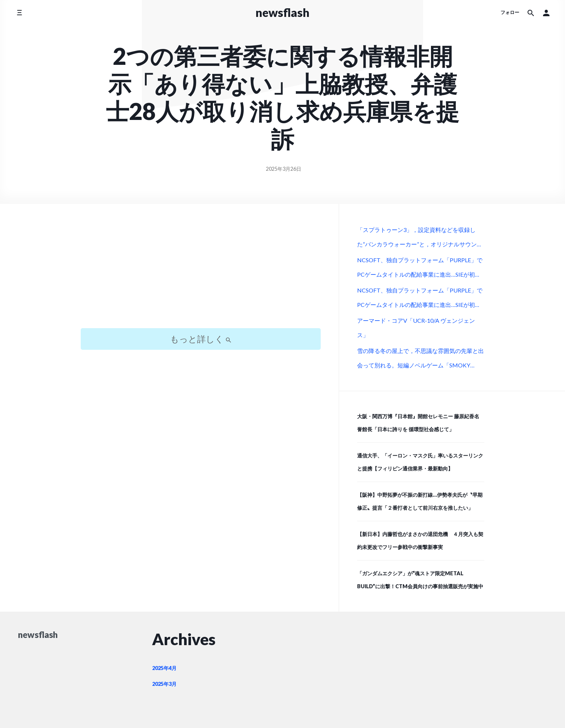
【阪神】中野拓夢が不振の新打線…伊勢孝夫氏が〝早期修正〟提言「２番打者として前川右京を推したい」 (420, 501)
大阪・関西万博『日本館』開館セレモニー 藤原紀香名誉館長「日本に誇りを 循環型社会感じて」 (418, 423)
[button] (546, 13)
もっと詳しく (201, 339)
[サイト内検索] (531, 13)
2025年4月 (164, 668)
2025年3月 (164, 684)
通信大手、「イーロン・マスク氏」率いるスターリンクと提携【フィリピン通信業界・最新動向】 (420, 462)
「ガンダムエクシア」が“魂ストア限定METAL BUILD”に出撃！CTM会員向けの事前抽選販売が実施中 (420, 580)
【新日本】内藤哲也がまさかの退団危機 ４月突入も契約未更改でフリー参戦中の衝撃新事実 (420, 541)
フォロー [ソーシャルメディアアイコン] (510, 12)
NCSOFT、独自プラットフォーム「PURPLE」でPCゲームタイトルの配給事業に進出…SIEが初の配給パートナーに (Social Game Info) (420, 269)
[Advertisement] (201, 272)
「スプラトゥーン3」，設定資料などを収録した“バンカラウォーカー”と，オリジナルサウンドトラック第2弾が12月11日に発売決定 (420, 239)
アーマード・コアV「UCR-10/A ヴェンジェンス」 (416, 328)
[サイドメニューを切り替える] (19, 12)
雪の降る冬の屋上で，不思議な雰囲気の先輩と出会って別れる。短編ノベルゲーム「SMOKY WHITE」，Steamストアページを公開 (421, 360)
